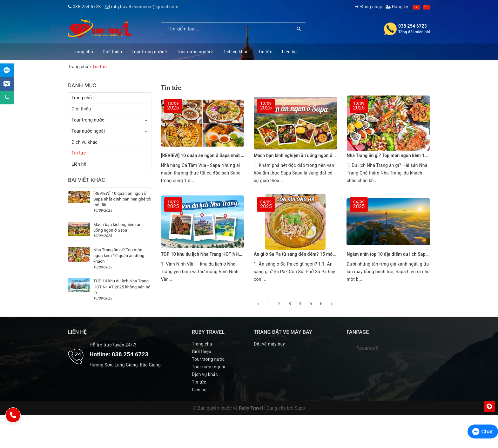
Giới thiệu (112, 52)
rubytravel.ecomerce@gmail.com (145, 7)
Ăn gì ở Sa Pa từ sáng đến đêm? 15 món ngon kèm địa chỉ (313, 254)
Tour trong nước (149, 52)
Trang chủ (83, 52)
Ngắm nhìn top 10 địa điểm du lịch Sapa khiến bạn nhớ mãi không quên (419, 254)
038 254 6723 (87, 7)
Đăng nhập (369, 7)
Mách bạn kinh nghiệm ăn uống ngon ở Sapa (299, 155)
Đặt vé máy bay (269, 344)
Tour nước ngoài (195, 52)
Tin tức (265, 52)
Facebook (367, 348)
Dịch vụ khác (236, 52)
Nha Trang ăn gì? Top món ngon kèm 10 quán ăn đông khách (408, 155)
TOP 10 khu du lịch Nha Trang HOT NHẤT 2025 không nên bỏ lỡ (225, 254)
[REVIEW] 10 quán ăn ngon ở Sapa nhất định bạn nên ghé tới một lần (230, 155)
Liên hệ (289, 52)
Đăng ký (397, 7)
